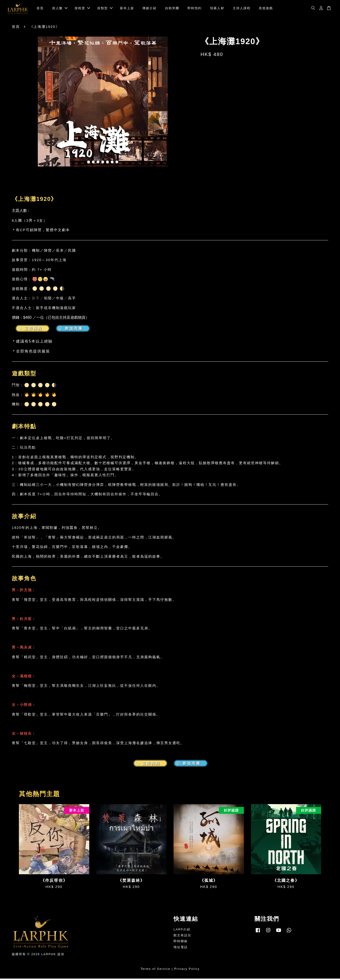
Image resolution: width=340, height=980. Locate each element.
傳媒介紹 (149, 9)
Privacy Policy (187, 970)
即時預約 (195, 9)
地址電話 (181, 948)
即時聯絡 (181, 943)
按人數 (60, 9)
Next (187, 104)
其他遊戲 (266, 9)
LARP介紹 (182, 931)
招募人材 (217, 9)
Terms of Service (155, 970)
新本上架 (127, 9)
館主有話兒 (182, 937)
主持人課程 (242, 9)
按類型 (105, 9)
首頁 (40, 9)
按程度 (82, 9)
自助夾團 (172, 9)
